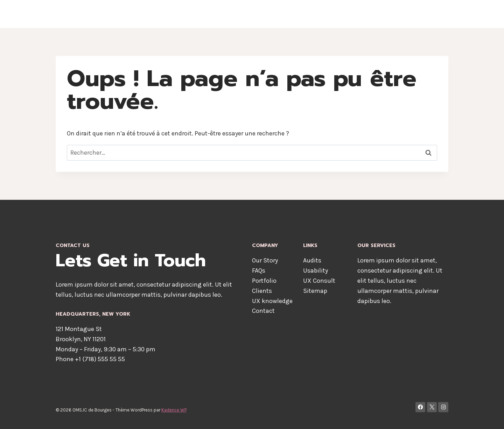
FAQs (259, 270)
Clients (262, 291)
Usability (316, 270)
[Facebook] (421, 407)
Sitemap (315, 291)
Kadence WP (174, 410)
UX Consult (319, 281)
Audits (312, 260)
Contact (414, 14)
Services (383, 14)
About (318, 14)
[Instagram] (443, 407)
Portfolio (264, 281)
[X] (432, 407)
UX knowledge (272, 301)
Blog (438, 14)
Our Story (265, 260)
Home (294, 14)
